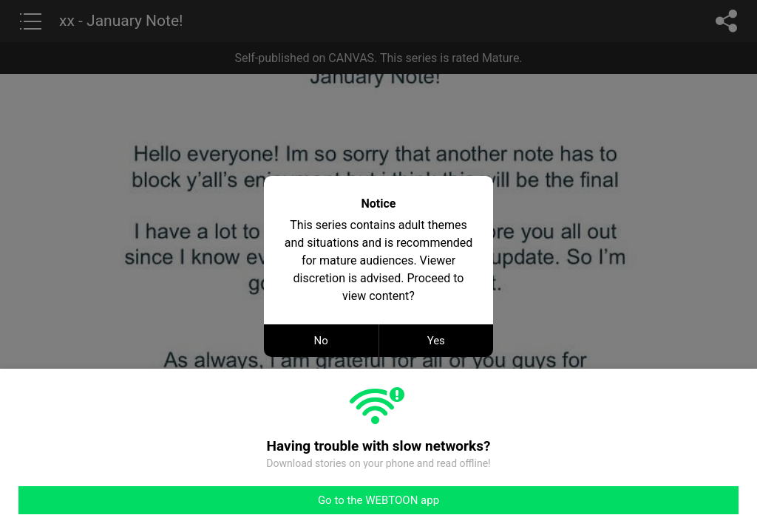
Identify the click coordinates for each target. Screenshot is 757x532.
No (321, 341)
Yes (436, 341)
